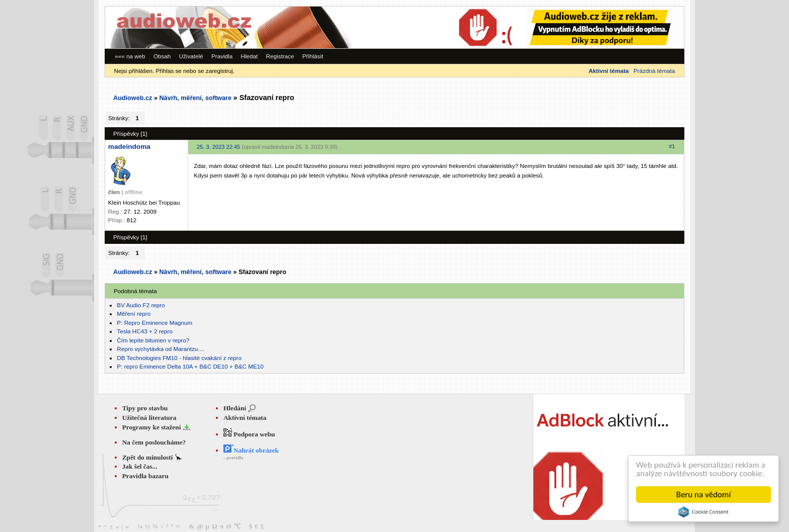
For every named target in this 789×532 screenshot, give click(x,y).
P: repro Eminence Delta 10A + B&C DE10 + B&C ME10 (190, 366)
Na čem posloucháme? (154, 442)
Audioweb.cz (133, 98)
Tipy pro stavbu (145, 408)
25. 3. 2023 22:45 (218, 147)
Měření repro (134, 314)
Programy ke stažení (152, 427)
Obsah (162, 56)
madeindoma (129, 147)
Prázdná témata (654, 71)
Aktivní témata (245, 418)
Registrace (280, 56)
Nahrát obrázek (251, 450)
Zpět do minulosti (148, 457)
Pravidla (222, 56)
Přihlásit (313, 56)
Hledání (235, 408)
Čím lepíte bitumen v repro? (153, 340)
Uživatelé (191, 56)
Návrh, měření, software (195, 98)
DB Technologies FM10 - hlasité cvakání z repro (179, 358)
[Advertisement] (545, 27)
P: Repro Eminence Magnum (154, 323)
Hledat (249, 56)
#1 (672, 146)
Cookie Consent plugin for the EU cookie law (703, 512)
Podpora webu (249, 434)
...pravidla (233, 458)
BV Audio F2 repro (141, 305)
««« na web (130, 56)
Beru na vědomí (704, 495)
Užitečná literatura (149, 418)
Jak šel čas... (140, 466)
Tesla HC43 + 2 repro (145, 331)
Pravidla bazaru (145, 476)
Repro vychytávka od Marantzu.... (161, 349)
